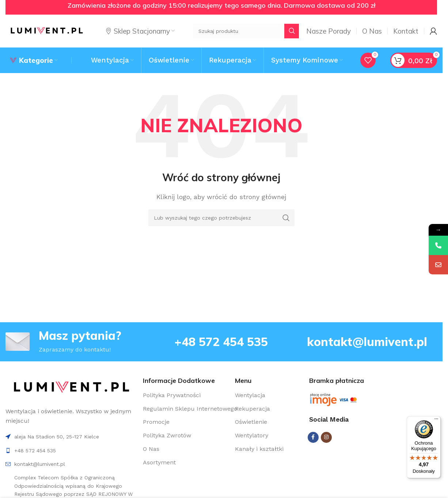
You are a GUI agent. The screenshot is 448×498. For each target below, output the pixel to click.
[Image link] (71, 387)
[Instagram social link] (326, 437)
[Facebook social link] (313, 437)
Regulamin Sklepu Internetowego (190, 409)
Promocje (156, 422)
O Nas (151, 449)
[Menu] (436, 421)
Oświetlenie (251, 422)
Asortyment (159, 462)
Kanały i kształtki (259, 449)
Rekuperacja (253, 409)
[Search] (221, 218)
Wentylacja (250, 395)
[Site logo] (47, 31)
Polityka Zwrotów (167, 435)
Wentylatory (252, 435)
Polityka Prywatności (172, 395)
